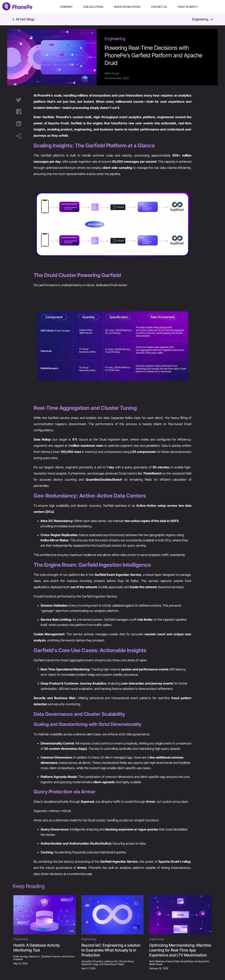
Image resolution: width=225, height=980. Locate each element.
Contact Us (159, 7)
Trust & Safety (188, 7)
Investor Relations (127, 7)
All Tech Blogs (24, 19)
